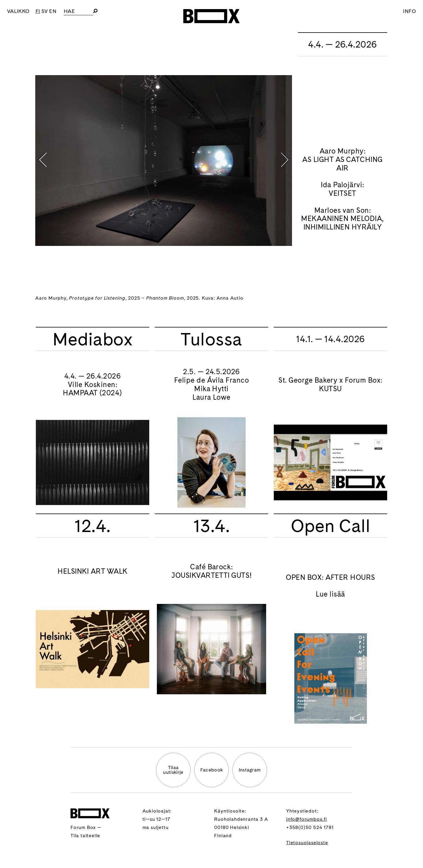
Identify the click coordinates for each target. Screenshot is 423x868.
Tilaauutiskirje (173, 770)
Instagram (250, 770)
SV (45, 11)
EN (53, 11)
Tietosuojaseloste (307, 843)
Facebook (212, 770)
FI (38, 11)
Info (409, 11)
